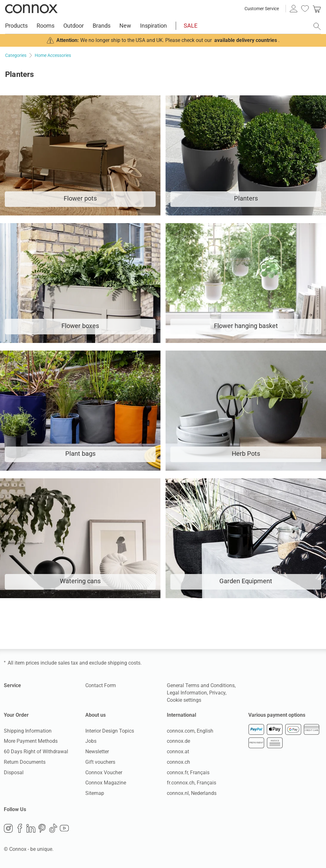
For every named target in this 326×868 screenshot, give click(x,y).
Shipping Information (28, 731)
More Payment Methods (31, 741)
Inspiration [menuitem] (153, 26)
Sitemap (95, 793)
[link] (317, 9)
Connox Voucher (104, 772)
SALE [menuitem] (191, 26)
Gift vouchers (100, 762)
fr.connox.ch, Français (191, 783)
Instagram (8, 828)
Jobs (91, 741)
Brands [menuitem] (102, 26)
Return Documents (25, 762)
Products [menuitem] (16, 26)
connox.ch (178, 762)
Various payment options (277, 715)
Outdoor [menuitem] (74, 26)
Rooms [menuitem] (46, 26)
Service (12, 685)
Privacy (217, 693)
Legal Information (187, 693)
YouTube (64, 828)
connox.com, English (190, 731)
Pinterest (42, 828)
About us (96, 715)
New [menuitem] (125, 26)
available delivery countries (246, 40)
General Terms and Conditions (201, 685)
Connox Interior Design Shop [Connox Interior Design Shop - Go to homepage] (31, 9)
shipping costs (124, 663)
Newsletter (97, 752)
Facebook (20, 828)
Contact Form (101, 685)
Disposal (14, 772)
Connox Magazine (106, 783)
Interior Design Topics (110, 731)
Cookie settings (184, 700)
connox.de (178, 741)
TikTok (53, 828)
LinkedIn (31, 828)
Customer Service (262, 9)
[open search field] (317, 26)
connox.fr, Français (188, 772)
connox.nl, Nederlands (192, 793)
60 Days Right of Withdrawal (36, 752)
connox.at (178, 752)
